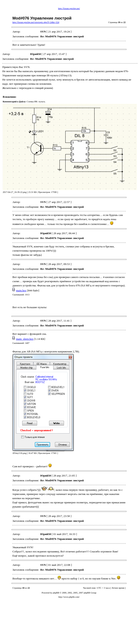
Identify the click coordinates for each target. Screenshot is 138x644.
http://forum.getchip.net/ (69, 8)
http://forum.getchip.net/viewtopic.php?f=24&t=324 (36, 22)
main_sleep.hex (25, 339)
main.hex (21, 290)
